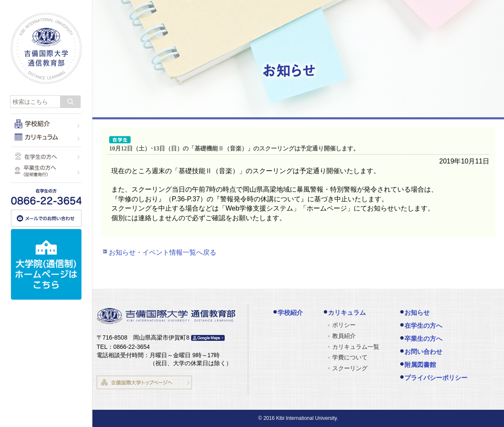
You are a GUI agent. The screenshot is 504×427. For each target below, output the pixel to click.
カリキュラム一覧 (356, 347)
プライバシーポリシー (436, 378)
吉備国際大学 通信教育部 (46, 48)
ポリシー (344, 325)
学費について (350, 357)
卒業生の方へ (423, 339)
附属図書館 (420, 365)
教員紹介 (344, 336)
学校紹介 (290, 312)
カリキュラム (347, 312)
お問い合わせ (423, 352)
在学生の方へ (423, 326)
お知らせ (417, 312)
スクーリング (350, 368)
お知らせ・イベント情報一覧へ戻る (163, 252)
